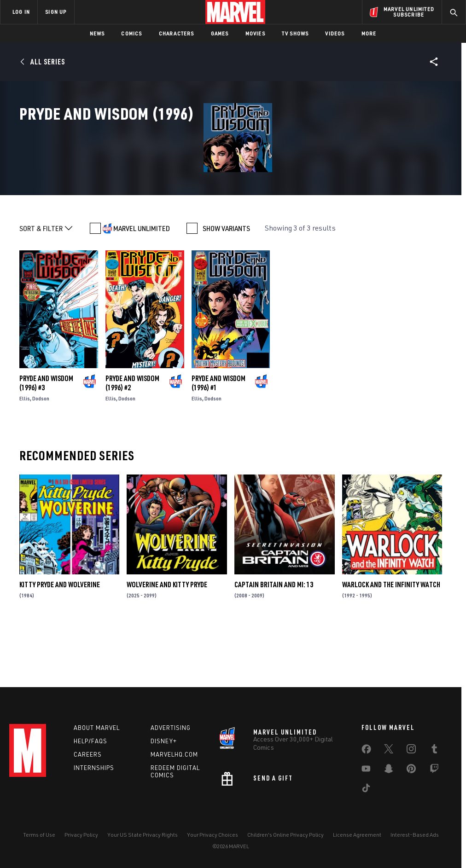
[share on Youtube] (366, 770)
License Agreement (357, 835)
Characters (177, 33)
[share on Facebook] (366, 751)
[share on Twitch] (434, 770)
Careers (88, 754)
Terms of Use (39, 835)
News (97, 33)
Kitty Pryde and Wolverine (60, 640)
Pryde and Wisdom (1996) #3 (46, 438)
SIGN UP (56, 12)
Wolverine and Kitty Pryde (167, 640)
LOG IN (21, 12)
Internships (94, 768)
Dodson (41, 454)
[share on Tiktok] (366, 790)
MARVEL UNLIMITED (142, 284)
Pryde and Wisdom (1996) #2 (132, 438)
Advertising (171, 728)
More (369, 33)
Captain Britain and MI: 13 (274, 640)
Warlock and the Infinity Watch (391, 640)
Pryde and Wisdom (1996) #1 (218, 438)
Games (220, 33)
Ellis (25, 454)
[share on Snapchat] (389, 770)
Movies (255, 33)
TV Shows (295, 33)
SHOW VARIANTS (226, 284)
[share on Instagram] (411, 751)
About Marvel (97, 728)
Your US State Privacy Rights (143, 835)
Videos (335, 33)
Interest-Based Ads (415, 835)
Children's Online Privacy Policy (285, 835)
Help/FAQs (90, 741)
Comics (131, 33)
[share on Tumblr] (434, 751)
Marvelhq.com (174, 754)
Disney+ (164, 741)
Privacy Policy (81, 835)
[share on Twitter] (389, 751)
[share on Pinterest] (411, 770)
